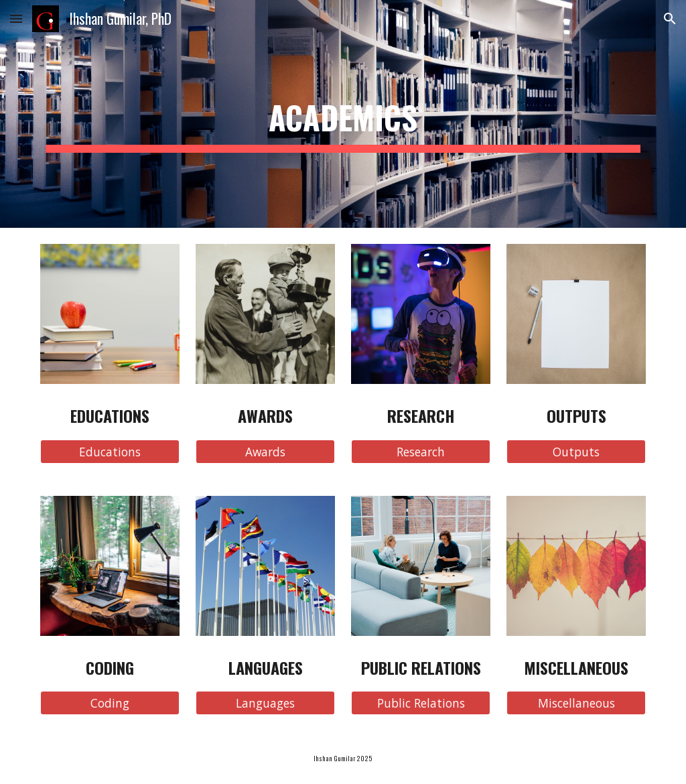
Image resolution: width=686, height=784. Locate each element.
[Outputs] (576, 451)
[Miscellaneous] (576, 703)
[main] (343, 114)
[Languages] (266, 703)
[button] (16, 18)
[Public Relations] (421, 703)
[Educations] (110, 451)
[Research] (421, 451)
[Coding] (110, 703)
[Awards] (266, 451)
